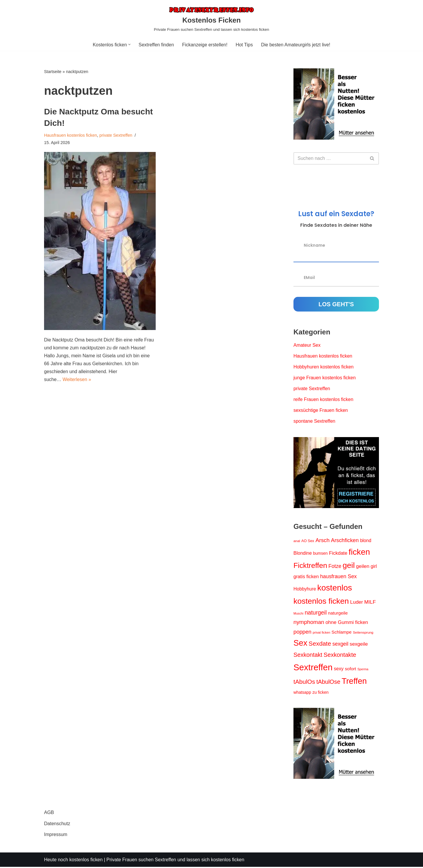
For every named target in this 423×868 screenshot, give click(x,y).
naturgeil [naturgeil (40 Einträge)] (316, 613)
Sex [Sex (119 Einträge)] (300, 643)
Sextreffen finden (156, 45)
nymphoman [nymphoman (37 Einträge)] (309, 623)
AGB (49, 814)
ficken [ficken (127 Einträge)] (359, 552)
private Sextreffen (116, 135)
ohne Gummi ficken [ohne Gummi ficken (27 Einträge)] (347, 623)
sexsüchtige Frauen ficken (321, 411)
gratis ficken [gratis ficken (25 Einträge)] (306, 577)
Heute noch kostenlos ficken (73, 861)
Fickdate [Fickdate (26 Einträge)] (338, 553)
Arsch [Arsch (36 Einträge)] (323, 540)
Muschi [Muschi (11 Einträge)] (298, 614)
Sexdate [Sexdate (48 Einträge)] (320, 644)
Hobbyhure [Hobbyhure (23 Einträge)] (305, 589)
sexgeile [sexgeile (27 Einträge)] (359, 645)
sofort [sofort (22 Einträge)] (350, 670)
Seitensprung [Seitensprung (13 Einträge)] (363, 633)
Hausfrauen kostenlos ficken (71, 135)
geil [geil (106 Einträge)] (349, 566)
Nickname (314, 245)
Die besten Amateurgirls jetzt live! (296, 45)
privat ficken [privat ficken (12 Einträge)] (322, 633)
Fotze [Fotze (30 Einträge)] (335, 567)
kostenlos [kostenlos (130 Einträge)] (335, 588)
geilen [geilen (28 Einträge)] (363, 567)
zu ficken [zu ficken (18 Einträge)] (320, 693)
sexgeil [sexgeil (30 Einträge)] (340, 644)
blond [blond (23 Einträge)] (366, 541)
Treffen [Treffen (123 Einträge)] (354, 682)
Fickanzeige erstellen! (205, 45)
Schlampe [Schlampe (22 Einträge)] (342, 633)
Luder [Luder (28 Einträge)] (356, 603)
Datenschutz (57, 824)
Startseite (53, 72)
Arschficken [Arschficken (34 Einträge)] (345, 540)
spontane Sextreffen (314, 422)
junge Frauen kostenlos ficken (325, 378)
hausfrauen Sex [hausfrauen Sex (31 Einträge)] (339, 577)
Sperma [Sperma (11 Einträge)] (363, 670)
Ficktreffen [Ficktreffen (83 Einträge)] (310, 566)
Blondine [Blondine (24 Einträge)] (303, 553)
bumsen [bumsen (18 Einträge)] (320, 554)
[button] (129, 44)
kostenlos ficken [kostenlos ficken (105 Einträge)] (321, 602)
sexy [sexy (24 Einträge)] (339, 670)
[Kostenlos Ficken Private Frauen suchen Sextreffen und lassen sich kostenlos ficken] (211, 19)
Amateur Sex (307, 345)
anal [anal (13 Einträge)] (297, 541)
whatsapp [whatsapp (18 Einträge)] (302, 693)
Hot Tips (244, 45)
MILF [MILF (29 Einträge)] (370, 603)
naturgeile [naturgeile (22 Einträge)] (338, 614)
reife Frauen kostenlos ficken (324, 400)
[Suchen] (330, 158)
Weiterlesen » (77, 380)
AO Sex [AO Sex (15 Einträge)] (308, 541)
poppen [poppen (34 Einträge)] (302, 632)
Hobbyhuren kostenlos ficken (324, 367)
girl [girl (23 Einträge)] (374, 567)
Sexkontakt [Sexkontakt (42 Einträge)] (308, 656)
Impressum (56, 835)
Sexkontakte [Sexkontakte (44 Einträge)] (340, 656)
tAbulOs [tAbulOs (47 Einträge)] (304, 682)
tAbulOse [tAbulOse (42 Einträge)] (328, 683)
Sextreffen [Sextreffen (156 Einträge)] (313, 668)
